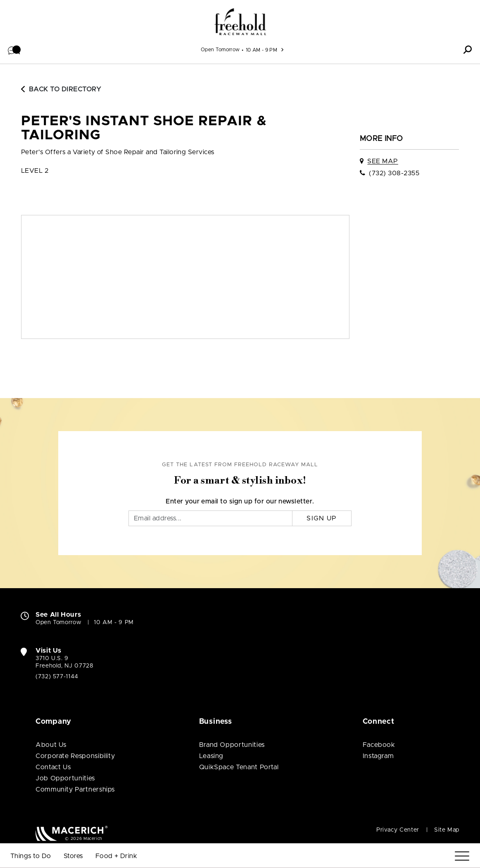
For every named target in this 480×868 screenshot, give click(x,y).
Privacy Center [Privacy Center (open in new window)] (398, 830)
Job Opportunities (65, 778)
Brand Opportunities (232, 745)
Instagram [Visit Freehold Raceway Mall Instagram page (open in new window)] (378, 756)
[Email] (210, 518)
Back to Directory (61, 89)
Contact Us (53, 767)
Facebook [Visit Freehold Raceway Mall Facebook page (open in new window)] (379, 745)
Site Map (447, 830)
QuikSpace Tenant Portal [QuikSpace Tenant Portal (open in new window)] (239, 767)
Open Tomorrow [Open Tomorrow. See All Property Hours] (58, 622)
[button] (14, 50)
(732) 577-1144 (57, 677)
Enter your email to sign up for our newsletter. (240, 501)
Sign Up (322, 518)
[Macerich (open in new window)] (72, 833)
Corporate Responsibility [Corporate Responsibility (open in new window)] (75, 756)
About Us (51, 745)
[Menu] (462, 856)
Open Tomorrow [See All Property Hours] (220, 50)
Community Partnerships (75, 789)
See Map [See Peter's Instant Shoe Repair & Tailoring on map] (383, 161)
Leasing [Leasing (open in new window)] (211, 756)
